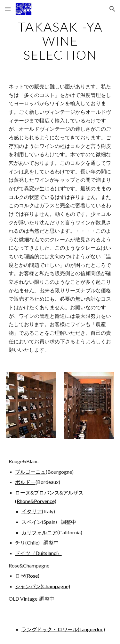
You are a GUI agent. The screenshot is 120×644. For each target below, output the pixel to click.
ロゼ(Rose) (27, 576)
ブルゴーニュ (30, 472)
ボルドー (25, 482)
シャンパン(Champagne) (43, 586)
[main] (60, 41)
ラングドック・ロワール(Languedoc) (63, 629)
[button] (8, 9)
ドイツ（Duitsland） (38, 553)
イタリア (32, 511)
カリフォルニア (39, 532)
